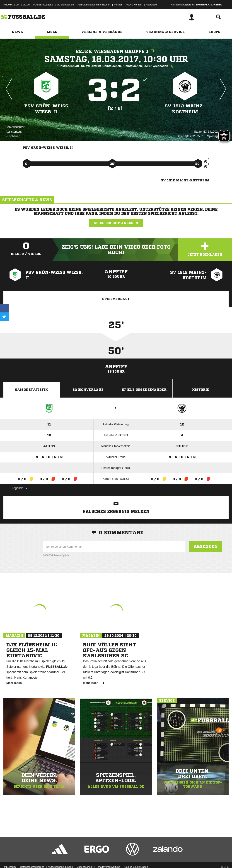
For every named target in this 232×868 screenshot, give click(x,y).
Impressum (10, 857)
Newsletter (152, 5)
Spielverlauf (116, 299)
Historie (201, 390)
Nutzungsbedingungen (60, 857)
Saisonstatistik (31, 390)
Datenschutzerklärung (32, 857)
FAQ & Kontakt (134, 5)
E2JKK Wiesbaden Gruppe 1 (116, 51)
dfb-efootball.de (65, 5)
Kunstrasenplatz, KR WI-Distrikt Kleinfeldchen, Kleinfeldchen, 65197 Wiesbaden (116, 66)
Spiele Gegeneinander (144, 390)
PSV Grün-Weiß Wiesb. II (46, 109)
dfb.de (26, 5)
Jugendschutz (85, 857)
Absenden (206, 546)
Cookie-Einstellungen (136, 857)
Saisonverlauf (88, 390)
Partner (118, 5)
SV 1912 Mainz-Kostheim (185, 109)
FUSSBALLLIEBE (43, 5)
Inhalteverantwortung (108, 857)
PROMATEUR (11, 5)
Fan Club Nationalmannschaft (94, 5)
